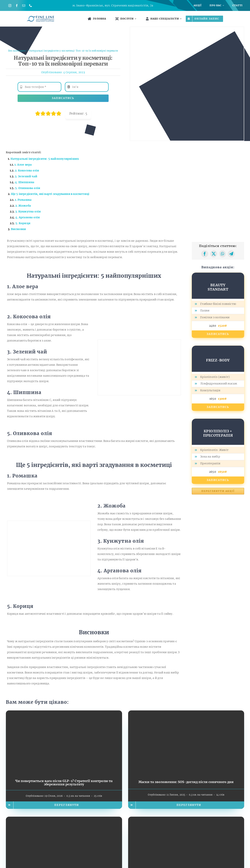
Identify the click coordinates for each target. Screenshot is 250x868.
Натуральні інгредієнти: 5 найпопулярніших (45, 159)
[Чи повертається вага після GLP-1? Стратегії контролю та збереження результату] (64, 713)
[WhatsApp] (222, 254)
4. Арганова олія (28, 217)
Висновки (19, 229)
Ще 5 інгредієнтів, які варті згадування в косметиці (50, 194)
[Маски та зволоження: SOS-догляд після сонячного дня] (186, 713)
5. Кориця (23, 223)
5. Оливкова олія (28, 188)
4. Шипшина (25, 182)
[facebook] (17, 6)
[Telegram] (231, 254)
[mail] (24, 6)
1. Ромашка (23, 200)
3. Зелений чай (26, 176)
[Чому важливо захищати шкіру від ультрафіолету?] (186, 819)
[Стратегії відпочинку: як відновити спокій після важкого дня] (64, 819)
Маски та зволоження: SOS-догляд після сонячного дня (186, 782)
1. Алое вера (23, 165)
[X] (214, 254)
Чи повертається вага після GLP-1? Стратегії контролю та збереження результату (64, 783)
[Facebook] (205, 254)
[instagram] (10, 6)
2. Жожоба (23, 206)
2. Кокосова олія (27, 170)
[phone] (31, 6)
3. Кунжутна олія (28, 211)
